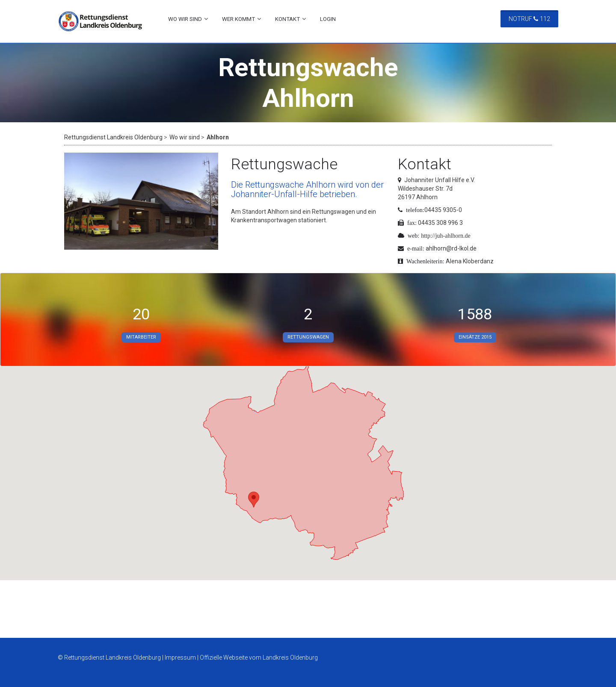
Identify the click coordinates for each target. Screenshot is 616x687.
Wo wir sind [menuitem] (185, 19)
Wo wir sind (185, 137)
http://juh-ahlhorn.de (446, 236)
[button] (254, 500)
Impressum (180, 658)
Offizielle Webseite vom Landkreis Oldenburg (259, 658)
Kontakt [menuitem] (287, 19)
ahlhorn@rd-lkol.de (451, 248)
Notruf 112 (529, 19)
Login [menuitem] (328, 19)
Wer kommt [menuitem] (238, 19)
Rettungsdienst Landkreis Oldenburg (113, 137)
